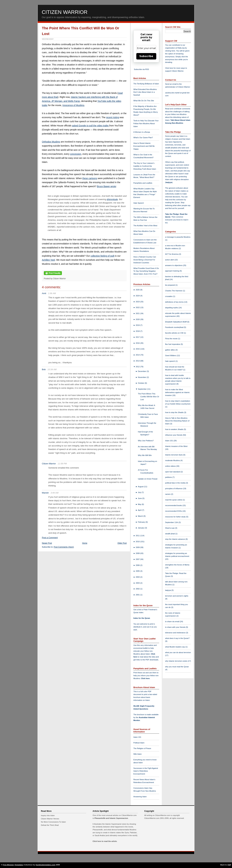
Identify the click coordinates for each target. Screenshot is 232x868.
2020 (138, 319)
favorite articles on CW (174, 333)
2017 (138, 337)
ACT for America (172, 254)
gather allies (170, 350)
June (140, 498)
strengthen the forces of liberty (177, 565)
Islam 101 (137, 737)
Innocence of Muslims (73, 105)
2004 (138, 577)
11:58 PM (62, 464)
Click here (145, 678)
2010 (138, 542)
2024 (138, 296)
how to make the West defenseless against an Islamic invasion (177, 392)
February (142, 522)
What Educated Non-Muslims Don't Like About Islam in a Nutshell (145, 92)
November (142, 377)
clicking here (170, 51)
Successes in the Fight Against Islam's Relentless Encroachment (146, 771)
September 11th (172, 522)
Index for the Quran (142, 618)
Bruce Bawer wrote (106, 186)
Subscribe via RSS (141, 69)
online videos (171, 466)
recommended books (174, 505)
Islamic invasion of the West (176, 446)
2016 (138, 343)
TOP (229, 865)
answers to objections (174, 265)
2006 (138, 565)
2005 (138, 571)
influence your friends (174, 435)
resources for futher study (176, 517)
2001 (138, 595)
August (141, 487)
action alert (170, 260)
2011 (138, 536)
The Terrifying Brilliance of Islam (146, 84)
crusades (169, 296)
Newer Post (47, 543)
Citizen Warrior (65, 12)
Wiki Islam (138, 754)
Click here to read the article (105, 841)
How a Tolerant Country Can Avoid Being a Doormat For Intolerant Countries (145, 260)
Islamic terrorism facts (174, 455)
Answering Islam (140, 797)
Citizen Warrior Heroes (50, 819)
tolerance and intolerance (176, 633)
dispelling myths (172, 308)
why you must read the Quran (177, 667)
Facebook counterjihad (174, 327)
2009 (138, 547)
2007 (138, 559)
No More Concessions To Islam (53, 822)
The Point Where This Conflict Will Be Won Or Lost (149, 397)
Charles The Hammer (174, 291)
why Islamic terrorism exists (176, 661)
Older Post (122, 543)
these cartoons (90, 178)
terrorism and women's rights (177, 596)
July (140, 492)
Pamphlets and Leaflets (143, 183)
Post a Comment (50, 538)
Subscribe (146, 56)
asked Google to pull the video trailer (91, 126)
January (141, 528)
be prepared (170, 285)
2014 (138, 355)
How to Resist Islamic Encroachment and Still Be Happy (144, 146)
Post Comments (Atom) (64, 547)
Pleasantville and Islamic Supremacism (111, 818)
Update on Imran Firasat (148, 479)
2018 (138, 331)
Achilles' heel (48, 260)
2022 (138, 307)
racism (168, 494)
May (140, 504)
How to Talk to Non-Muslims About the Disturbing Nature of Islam (177, 421)
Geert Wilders (171, 355)
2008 (138, 553)
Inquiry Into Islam (48, 815)
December (142, 371)
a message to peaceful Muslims (178, 237)
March (141, 516)
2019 (138, 325)
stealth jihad (170, 534)
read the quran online (174, 500)
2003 (138, 583)
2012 (138, 367)
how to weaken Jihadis (174, 429)
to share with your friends (175, 627)
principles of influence (174, 488)
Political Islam (139, 743)
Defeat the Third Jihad (50, 825)
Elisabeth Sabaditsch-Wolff (176, 322)
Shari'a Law (170, 528)
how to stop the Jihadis (175, 412)
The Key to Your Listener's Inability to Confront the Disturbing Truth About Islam (145, 166)
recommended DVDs (174, 511)
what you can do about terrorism (178, 652)
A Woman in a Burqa (142, 132)
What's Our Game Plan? (143, 138)
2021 (138, 313)
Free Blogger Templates (13, 865)
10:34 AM (52, 369)
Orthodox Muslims (51, 142)
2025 (138, 290)
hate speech (170, 361)
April (140, 510)
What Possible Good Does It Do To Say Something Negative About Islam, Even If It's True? (146, 271)
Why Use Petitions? (146, 441)
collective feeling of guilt (102, 256)
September (143, 389)
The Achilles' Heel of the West (145, 226)
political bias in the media (175, 483)
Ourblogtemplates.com (45, 865)
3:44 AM (55, 493)
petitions (169, 477)
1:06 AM (52, 293)
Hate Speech (139, 203)
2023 (138, 302)
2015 (138, 349)
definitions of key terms (175, 302)
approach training (172, 271)
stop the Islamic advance (175, 539)
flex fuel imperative (173, 344)
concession (76, 154)
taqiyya (169, 182)
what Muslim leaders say (175, 647)
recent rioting (113, 117)
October (141, 383)
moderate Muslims (173, 460)
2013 (138, 361)
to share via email (172, 621)
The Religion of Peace (142, 748)
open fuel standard (173, 472)
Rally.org (181, 48)
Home (85, 543)
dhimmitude (112, 199)
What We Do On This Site (144, 101)
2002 (138, 589)
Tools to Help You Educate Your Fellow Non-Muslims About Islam (146, 123)
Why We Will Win (145, 455)
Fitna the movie (172, 339)
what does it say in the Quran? (177, 638)
